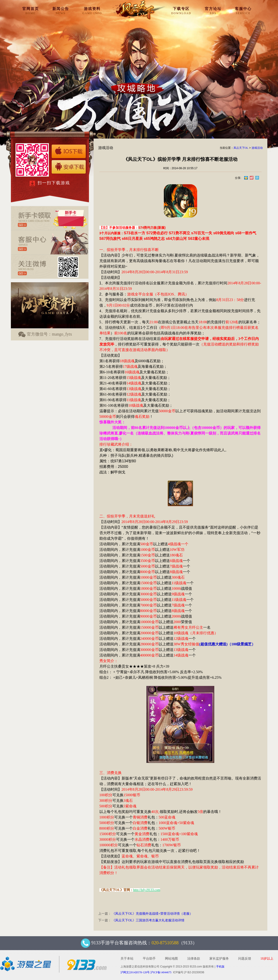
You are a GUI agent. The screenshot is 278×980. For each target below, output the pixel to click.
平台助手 (149, 959)
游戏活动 (257, 148)
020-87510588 (165, 943)
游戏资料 (92, 11)
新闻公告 (61, 11)
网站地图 (171, 959)
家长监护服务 (219, 959)
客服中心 (243, 11)
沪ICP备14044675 (161, 972)
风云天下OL (241, 148)
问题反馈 (245, 959)
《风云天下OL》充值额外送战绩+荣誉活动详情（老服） (152, 914)
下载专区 (181, 11)
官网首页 (31, 11)
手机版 (220, 967)
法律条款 (194, 959)
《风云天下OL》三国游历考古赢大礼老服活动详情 (148, 920)
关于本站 (127, 959)
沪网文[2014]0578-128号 (135, 972)
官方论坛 (213, 11)
